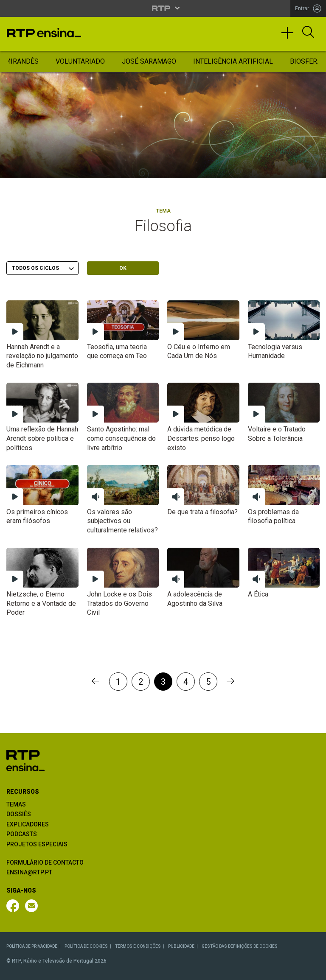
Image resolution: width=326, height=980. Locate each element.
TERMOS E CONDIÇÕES (138, 946)
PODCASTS (22, 834)
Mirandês (22, 61)
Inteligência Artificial (233, 61)
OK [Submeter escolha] (123, 268)
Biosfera (306, 61)
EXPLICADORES (28, 824)
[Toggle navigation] (290, 36)
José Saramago (149, 61)
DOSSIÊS (19, 814)
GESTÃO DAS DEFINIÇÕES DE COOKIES (240, 946)
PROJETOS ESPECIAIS (37, 844)
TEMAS (16, 804)
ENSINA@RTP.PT (29, 872)
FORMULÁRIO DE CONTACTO (45, 862)
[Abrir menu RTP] (163, 8)
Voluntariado (80, 61)
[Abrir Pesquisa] (308, 33)
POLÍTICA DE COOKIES (86, 946)
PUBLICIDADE (181, 946)
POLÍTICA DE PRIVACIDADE (32, 946)
